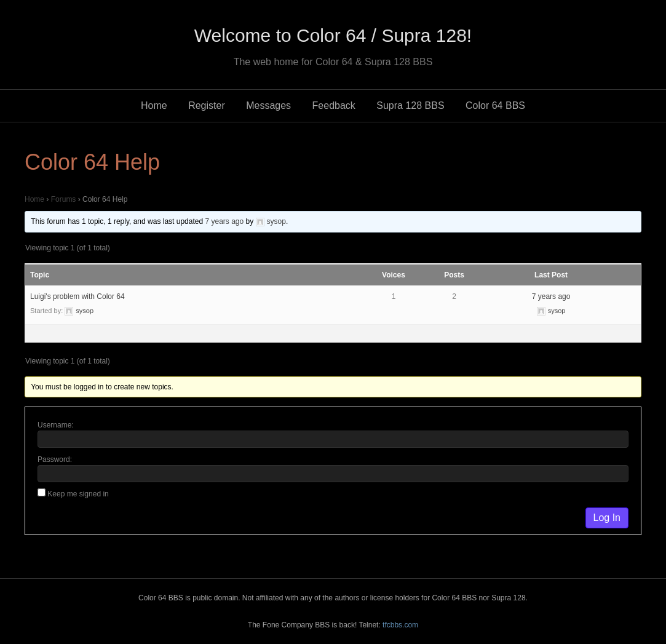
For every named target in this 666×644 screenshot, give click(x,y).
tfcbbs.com (400, 625)
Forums (64, 199)
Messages (268, 105)
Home (154, 105)
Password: (55, 459)
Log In (607, 518)
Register (207, 105)
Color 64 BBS (495, 105)
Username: (56, 425)
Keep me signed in (78, 494)
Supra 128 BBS (410, 105)
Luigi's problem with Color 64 (77, 296)
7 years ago (224, 221)
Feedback (334, 105)
